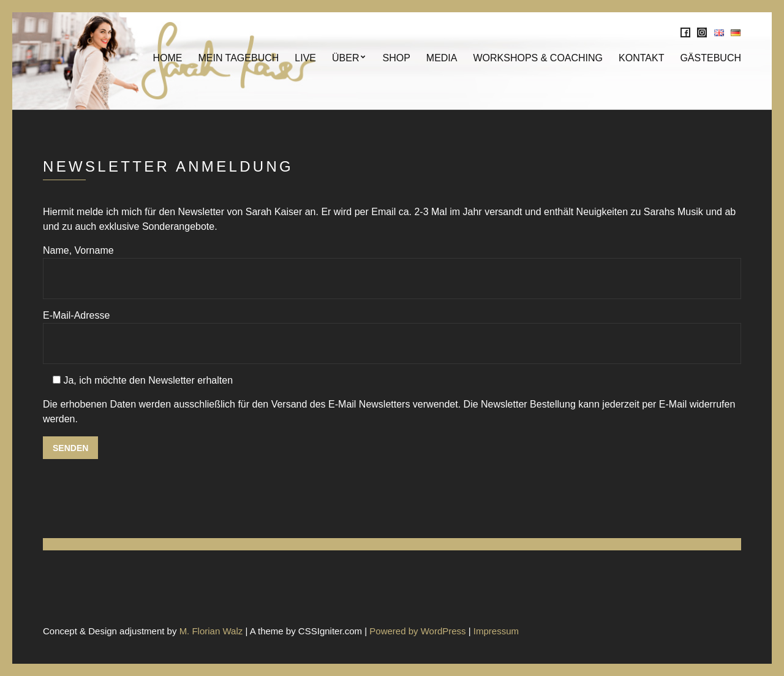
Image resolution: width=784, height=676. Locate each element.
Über (345, 58)
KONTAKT (641, 58)
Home (167, 58)
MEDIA (442, 58)
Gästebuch (710, 58)
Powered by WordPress (417, 631)
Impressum (496, 631)
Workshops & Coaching (538, 58)
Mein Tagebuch (238, 58)
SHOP (396, 58)
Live (305, 58)
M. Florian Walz (211, 631)
